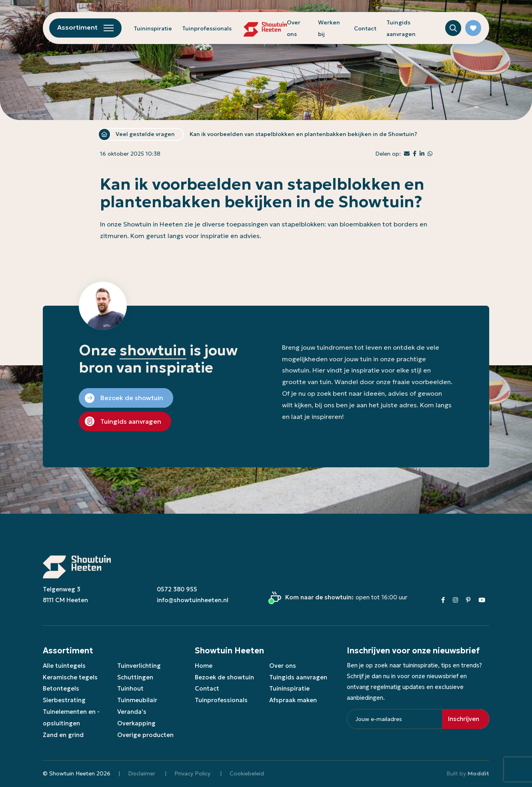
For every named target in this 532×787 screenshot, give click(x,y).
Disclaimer (142, 773)
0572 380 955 (177, 589)
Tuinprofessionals (207, 28)
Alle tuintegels (64, 666)
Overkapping (136, 723)
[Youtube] (482, 600)
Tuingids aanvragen (298, 677)
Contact (365, 28)
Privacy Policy (192, 773)
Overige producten (145, 735)
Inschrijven (464, 719)
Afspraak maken (293, 700)
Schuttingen (135, 677)
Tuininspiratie (153, 28)
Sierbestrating (64, 700)
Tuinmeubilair (137, 700)
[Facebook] (443, 600)
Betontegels (61, 688)
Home (104, 134)
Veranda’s (132, 712)
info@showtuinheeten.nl (193, 600)
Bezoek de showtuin (224, 677)
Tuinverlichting (139, 666)
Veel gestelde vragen (145, 134)
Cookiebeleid (247, 773)
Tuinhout (130, 688)
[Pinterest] (468, 600)
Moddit (478, 773)
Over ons (283, 666)
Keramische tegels (70, 677)
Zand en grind (63, 735)
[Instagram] (455, 600)
